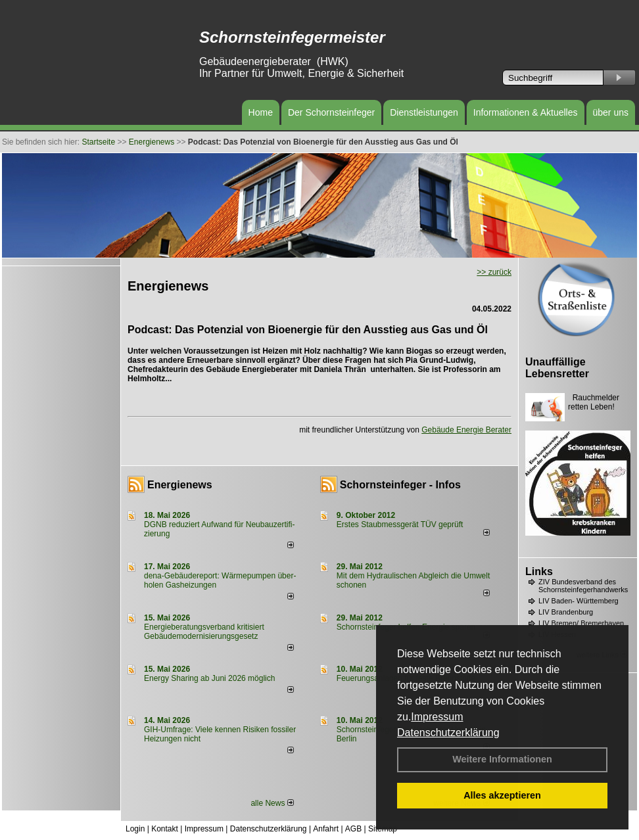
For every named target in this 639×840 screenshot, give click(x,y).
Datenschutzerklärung (448, 733)
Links (539, 572)
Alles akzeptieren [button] (502, 795)
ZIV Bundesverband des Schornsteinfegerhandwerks (583, 586)
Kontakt (165, 829)
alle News (272, 803)
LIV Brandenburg (566, 612)
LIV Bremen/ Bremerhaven (581, 623)
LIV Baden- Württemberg (579, 601)
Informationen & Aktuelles (526, 112)
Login (135, 829)
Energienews (180, 485)
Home (261, 112)
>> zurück (494, 272)
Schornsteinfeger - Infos (400, 485)
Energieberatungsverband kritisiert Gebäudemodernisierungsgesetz (204, 632)
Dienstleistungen (424, 112)
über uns (611, 112)
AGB (353, 829)
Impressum (437, 717)
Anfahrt (326, 829)
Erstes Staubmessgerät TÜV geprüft (400, 525)
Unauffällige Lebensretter (557, 368)
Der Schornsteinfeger (331, 112)
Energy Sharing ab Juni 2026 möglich (209, 678)
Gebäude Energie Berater (466, 430)
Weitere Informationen (502, 759)
